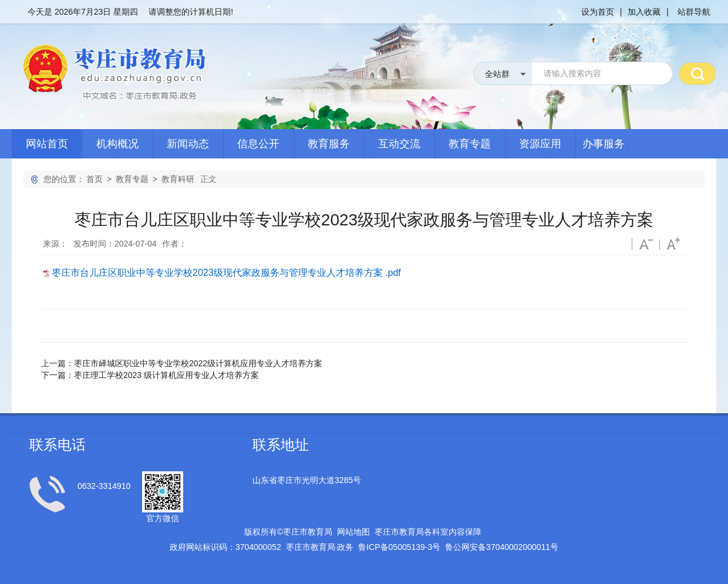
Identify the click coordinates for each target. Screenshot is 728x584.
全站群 (497, 74)
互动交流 (399, 144)
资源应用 (540, 144)
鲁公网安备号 (502, 547)
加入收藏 (644, 12)
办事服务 (604, 144)
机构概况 (117, 144)
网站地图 (353, 532)
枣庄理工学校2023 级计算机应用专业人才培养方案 (166, 375)
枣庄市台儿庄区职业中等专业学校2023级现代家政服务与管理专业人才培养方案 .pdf (226, 273)
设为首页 (598, 12)
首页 (95, 179)
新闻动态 (188, 144)
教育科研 (178, 179)
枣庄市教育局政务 (320, 547)
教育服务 (329, 144)
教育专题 (470, 144)
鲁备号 (399, 547)
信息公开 (258, 144)
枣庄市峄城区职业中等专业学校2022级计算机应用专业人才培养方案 (198, 363)
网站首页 (47, 144)
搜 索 (697, 73)
